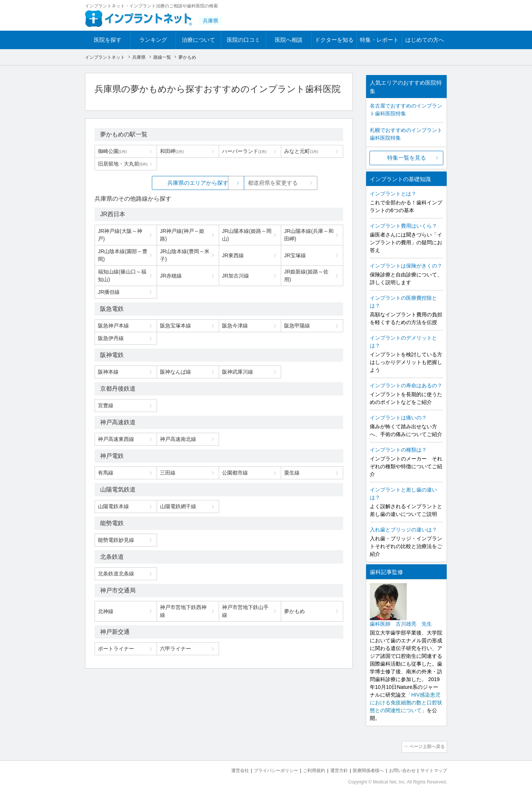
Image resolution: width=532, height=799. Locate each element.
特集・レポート (379, 40)
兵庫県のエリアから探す (163, 183)
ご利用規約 (305, 770)
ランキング (153, 40)
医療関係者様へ (363, 770)
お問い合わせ (399, 770)
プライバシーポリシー (264, 770)
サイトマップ (433, 770)
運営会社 (225, 770)
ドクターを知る (334, 40)
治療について (198, 40)
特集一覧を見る (407, 158)
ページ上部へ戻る (426, 747)
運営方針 (331, 770)
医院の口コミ (243, 40)
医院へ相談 (289, 40)
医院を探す (108, 40)
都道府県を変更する (274, 183)
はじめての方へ (425, 40)
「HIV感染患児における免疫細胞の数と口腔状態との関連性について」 (406, 703)
